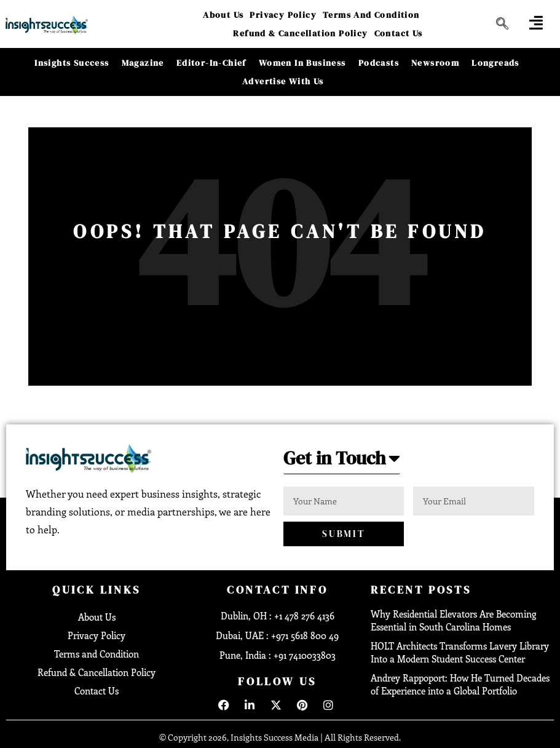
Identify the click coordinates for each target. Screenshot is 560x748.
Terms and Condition (371, 15)
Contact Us (399, 33)
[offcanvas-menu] (536, 22)
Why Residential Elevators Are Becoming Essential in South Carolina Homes (454, 620)
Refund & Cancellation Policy (300, 33)
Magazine (143, 63)
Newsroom (435, 63)
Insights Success (72, 63)
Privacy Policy (283, 15)
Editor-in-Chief (211, 63)
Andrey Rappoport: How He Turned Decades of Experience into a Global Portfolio (460, 684)
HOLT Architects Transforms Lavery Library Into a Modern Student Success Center (460, 652)
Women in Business (302, 63)
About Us (223, 15)
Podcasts (379, 63)
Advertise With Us (283, 81)
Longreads (495, 63)
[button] (342, 462)
